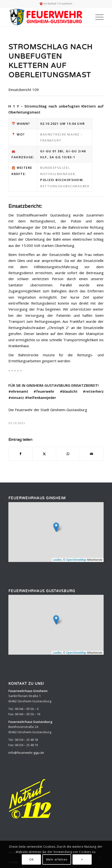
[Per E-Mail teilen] (92, 454)
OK (31, 859)
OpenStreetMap (76, 560)
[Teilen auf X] (44, 454)
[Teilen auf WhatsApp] (68, 454)
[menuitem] (97, 17)
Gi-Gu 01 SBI (52, 151)
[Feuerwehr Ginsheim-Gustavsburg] (46, 17)
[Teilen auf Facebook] (20, 454)
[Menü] (97, 17)
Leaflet (57, 560)
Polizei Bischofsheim (62, 180)
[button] (56, 527)
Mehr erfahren (57, 859)
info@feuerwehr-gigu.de (26, 753)
